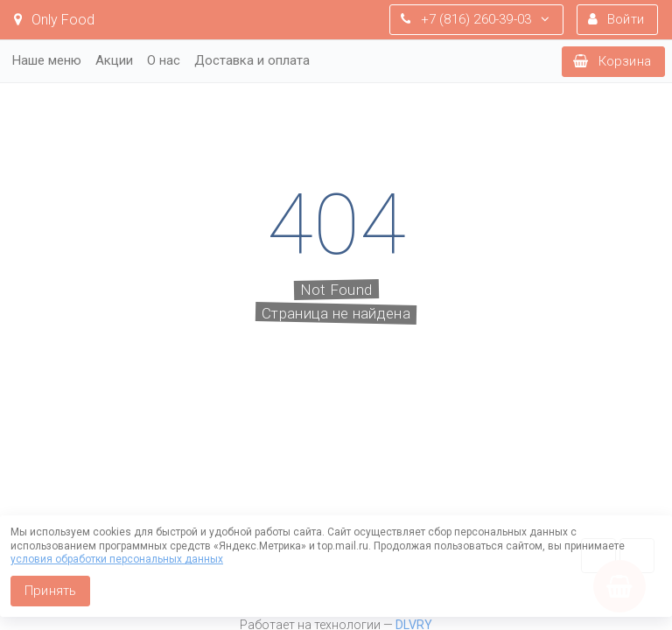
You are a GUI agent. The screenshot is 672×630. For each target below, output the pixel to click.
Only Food (54, 20)
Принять (50, 591)
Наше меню (47, 60)
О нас (164, 60)
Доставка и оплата (252, 60)
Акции (114, 60)
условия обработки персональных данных (117, 559)
